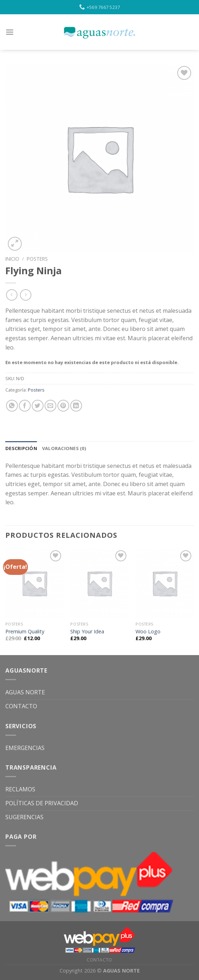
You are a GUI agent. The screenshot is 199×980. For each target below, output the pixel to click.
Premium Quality (25, 632)
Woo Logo (148, 632)
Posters (37, 259)
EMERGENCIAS (25, 748)
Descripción (21, 448)
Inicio (12, 259)
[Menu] (10, 32)
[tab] (21, 448)
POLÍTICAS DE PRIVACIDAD (42, 803)
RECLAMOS (20, 789)
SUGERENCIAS (24, 817)
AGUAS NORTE (25, 692)
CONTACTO (21, 706)
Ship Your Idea (87, 632)
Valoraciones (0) (64, 448)
